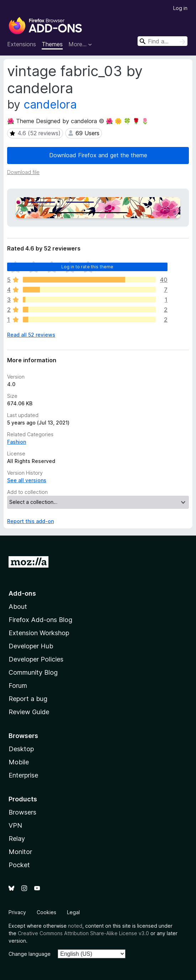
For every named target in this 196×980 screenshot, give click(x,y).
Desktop (21, 749)
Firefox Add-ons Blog (40, 620)
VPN (15, 825)
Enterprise (23, 775)
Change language (30, 954)
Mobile (19, 762)
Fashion (17, 442)
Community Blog (33, 672)
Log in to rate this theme (87, 267)
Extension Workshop (39, 633)
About (18, 607)
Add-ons (22, 593)
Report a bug (28, 699)
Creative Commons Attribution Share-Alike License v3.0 (83, 933)
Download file (23, 172)
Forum (18, 686)
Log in (180, 8)
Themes (52, 44)
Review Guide (29, 712)
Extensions (22, 44)
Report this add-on (30, 521)
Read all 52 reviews (31, 335)
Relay (17, 839)
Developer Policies (36, 659)
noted (75, 926)
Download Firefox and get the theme (98, 155)
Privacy (17, 912)
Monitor (20, 852)
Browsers (22, 812)
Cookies (47, 912)
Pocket (19, 865)
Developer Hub (31, 646)
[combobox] (163, 41)
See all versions (27, 480)
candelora (50, 104)
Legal (73, 912)
